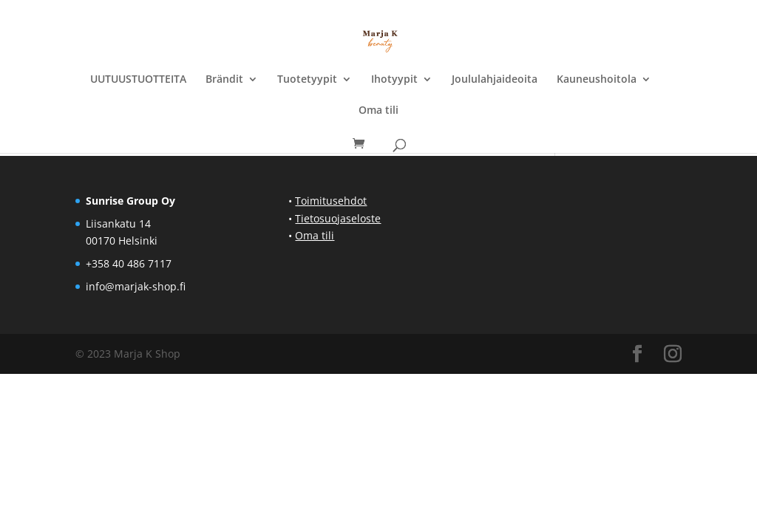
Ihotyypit (394, 80)
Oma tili (378, 111)
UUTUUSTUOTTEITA (138, 80)
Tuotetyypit (307, 80)
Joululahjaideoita (495, 80)
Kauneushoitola (597, 80)
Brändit (224, 80)
